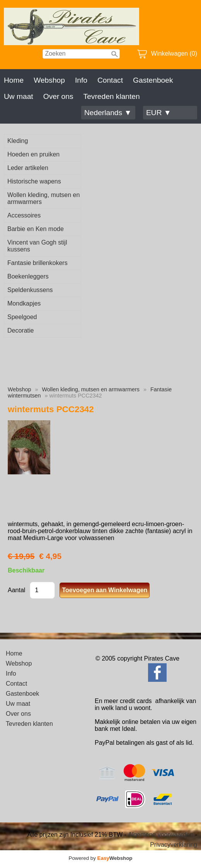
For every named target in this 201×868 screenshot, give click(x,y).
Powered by (101, 858)
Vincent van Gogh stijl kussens (37, 246)
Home (14, 80)
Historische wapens (34, 181)
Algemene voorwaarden (161, 835)
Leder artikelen (28, 168)
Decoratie (20, 330)
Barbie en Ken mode (36, 229)
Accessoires (24, 215)
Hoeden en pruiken (33, 154)
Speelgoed (22, 317)
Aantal (16, 590)
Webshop (49, 80)
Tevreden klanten (112, 96)
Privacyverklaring (174, 845)
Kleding (18, 141)
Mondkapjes (24, 303)
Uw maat (19, 96)
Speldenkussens (30, 290)
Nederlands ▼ (108, 113)
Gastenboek (153, 80)
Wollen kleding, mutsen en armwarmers (43, 198)
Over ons (58, 96)
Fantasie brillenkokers (37, 263)
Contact (110, 80)
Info (81, 80)
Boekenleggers (28, 276)
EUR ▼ (159, 113)
